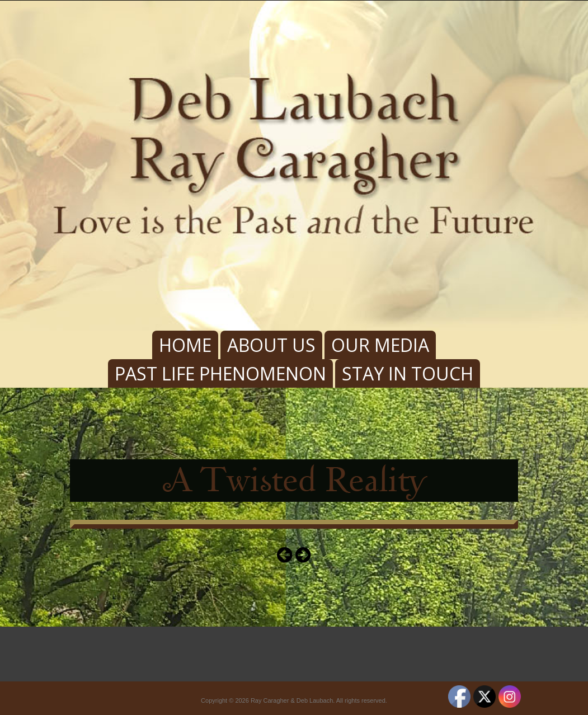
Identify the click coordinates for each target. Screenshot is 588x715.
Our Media (380, 345)
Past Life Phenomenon (220, 373)
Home (185, 345)
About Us (271, 345)
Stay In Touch (408, 373)
